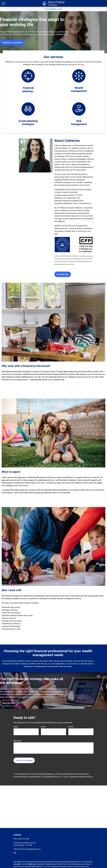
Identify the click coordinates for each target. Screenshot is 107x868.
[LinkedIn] (15, 853)
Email (43, 727)
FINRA (30, 864)
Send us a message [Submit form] (24, 760)
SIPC (35, 864)
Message (17, 741)
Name (16, 727)
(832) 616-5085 (24, 839)
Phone (71, 727)
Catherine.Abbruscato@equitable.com (27, 849)
